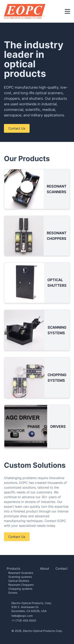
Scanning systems (20, 577)
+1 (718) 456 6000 (24, 620)
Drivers (13, 593)
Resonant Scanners (21, 573)
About (45, 568)
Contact (61, 568)
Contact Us (17, 128)
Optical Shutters (19, 581)
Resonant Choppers (21, 585)
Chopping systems (20, 589)
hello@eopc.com (22, 616)
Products (13, 568)
